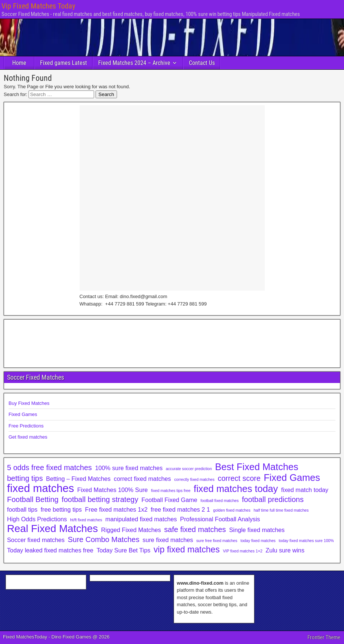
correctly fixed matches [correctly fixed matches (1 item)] (194, 479)
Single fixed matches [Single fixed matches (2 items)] (257, 530)
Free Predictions (26, 426)
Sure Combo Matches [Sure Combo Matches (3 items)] (103, 539)
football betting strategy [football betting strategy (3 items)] (100, 499)
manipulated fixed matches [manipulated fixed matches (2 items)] (141, 519)
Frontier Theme (324, 637)
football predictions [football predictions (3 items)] (273, 499)
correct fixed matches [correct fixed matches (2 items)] (142, 479)
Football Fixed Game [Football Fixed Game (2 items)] (169, 500)
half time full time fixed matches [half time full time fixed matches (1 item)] (281, 510)
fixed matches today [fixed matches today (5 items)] (236, 489)
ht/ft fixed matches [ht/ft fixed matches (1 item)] (86, 520)
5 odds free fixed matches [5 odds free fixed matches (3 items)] (49, 468)
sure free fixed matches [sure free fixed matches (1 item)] (217, 541)
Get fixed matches (28, 437)
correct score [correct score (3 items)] (239, 478)
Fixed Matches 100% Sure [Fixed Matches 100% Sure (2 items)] (113, 490)
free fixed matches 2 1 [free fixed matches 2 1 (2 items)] (180, 509)
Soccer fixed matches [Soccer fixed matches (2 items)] (36, 540)
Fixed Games (23, 414)
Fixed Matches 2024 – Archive (134, 63)
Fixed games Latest (64, 63)
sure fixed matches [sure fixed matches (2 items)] (168, 540)
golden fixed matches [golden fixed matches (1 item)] (232, 510)
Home (19, 63)
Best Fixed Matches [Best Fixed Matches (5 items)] (257, 467)
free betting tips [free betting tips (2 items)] (61, 509)
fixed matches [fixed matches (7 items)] (41, 488)
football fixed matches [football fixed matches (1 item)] (220, 501)
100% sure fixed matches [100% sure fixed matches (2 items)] (129, 468)
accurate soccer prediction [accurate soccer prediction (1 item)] (189, 469)
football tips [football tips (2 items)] (22, 509)
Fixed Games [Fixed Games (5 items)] (292, 478)
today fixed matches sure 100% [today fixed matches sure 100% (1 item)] (306, 541)
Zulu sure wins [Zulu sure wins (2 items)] (285, 550)
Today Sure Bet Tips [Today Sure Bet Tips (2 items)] (123, 550)
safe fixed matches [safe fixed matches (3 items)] (195, 529)
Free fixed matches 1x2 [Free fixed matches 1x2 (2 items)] (116, 509)
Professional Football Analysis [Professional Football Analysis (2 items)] (220, 519)
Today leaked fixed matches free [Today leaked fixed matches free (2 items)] (50, 550)
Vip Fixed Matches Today (38, 6)
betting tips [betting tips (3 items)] (25, 478)
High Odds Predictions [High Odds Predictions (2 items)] (37, 519)
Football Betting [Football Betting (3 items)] (33, 499)
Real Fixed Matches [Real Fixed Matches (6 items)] (52, 529)
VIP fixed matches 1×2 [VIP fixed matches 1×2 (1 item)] (243, 551)
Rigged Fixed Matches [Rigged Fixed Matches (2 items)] (131, 530)
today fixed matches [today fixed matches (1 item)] (258, 541)
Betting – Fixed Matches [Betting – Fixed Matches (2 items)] (78, 479)
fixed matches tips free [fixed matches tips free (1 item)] (171, 491)
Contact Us (202, 63)
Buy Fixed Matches (29, 403)
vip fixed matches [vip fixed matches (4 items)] (187, 549)
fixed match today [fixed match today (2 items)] (305, 490)
